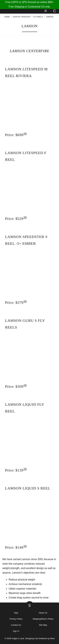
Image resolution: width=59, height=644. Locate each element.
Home (7, 17)
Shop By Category (22, 17)
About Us (43, 613)
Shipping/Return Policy (43, 619)
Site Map (43, 625)
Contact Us (16, 625)
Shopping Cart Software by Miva (40, 638)
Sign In (16, 631)
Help (16, 613)
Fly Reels (38, 17)
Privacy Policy (16, 619)
